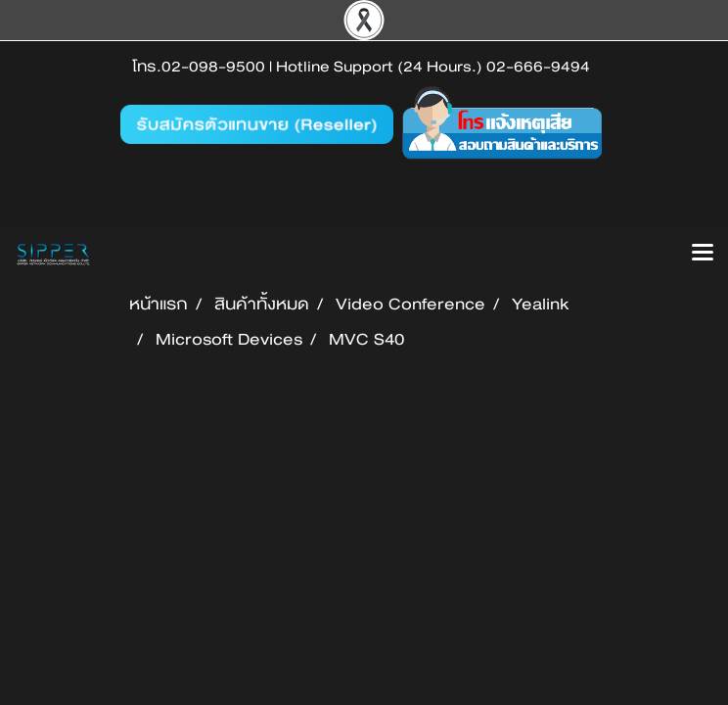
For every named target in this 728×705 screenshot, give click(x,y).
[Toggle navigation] (703, 254)
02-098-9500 (213, 67)
